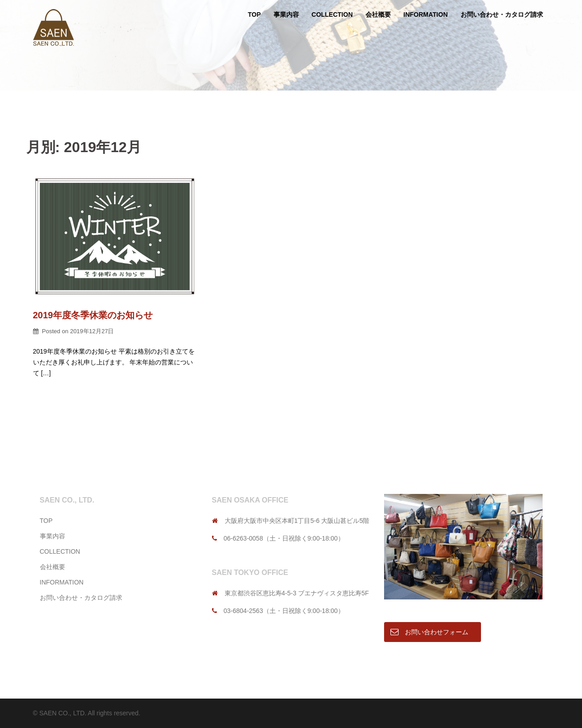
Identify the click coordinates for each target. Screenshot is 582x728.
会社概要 (378, 14)
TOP (254, 14)
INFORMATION (426, 14)
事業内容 (286, 14)
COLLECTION (332, 14)
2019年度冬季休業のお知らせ (93, 315)
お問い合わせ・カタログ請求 (502, 14)
